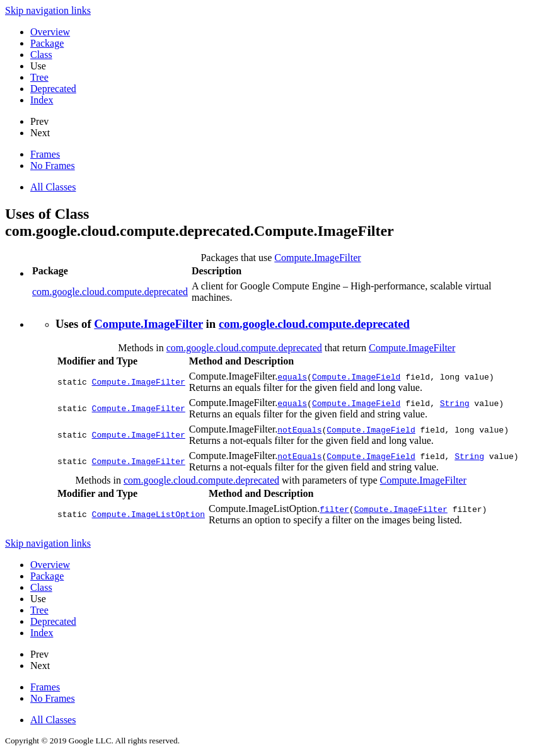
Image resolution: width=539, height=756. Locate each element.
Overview (50, 32)
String (455, 403)
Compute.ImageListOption (148, 515)
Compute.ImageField (356, 376)
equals (292, 376)
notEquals (299, 429)
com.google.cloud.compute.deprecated (110, 292)
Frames (45, 154)
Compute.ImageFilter (317, 258)
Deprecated (53, 89)
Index (42, 100)
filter (334, 509)
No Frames (53, 166)
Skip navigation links (48, 10)
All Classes (53, 187)
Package (47, 43)
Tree (39, 77)
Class (41, 55)
